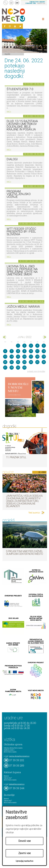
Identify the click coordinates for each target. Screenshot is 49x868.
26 (44, 362)
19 (44, 357)
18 (37, 357)
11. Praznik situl (16, 457)
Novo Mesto (20, 15)
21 (12, 362)
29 (18, 367)
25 (37, 362)
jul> (44, 337)
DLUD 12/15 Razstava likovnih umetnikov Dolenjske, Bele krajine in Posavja (22, 125)
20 (5, 362)
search (6, 3)
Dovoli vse (25, 841)
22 (18, 362)
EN (17, 3)
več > (9, 111)
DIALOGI (12, 159)
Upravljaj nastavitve (24, 861)
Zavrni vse (25, 853)
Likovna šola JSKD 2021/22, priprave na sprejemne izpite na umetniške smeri (22, 270)
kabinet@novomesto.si (17, 784)
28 (12, 367)
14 (12, 357)
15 (18, 357)
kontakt (11, 3)
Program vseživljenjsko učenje (19, 194)
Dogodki (7, 54)
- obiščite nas (35, 2)
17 (31, 357)
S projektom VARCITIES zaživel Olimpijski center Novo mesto (24, 553)
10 (31, 351)
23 (24, 362)
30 (24, 367)
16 (24, 357)
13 (5, 357)
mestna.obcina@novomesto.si (19, 756)
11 (37, 351)
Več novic (34, 513)
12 (44, 351)
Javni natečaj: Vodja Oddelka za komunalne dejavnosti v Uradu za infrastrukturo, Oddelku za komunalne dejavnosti (24, 501)
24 (31, 362)
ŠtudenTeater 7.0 (20, 89)
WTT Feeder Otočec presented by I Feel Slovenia (21, 232)
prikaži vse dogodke (36, 371)
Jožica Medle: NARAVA (23, 307)
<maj (5, 337)
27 (5, 367)
